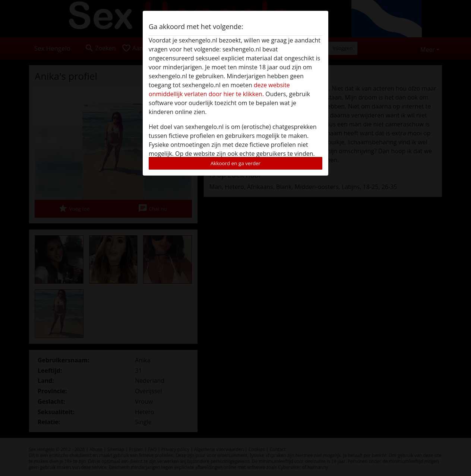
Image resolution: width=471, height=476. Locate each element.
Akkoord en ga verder (235, 163)
